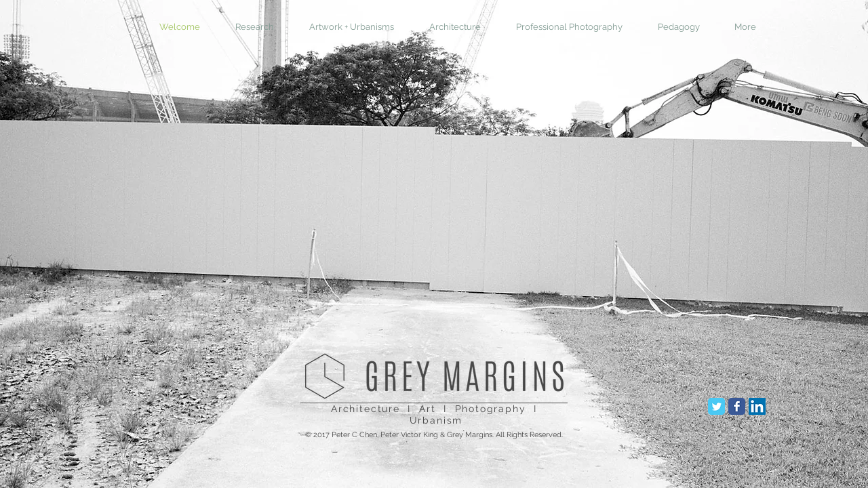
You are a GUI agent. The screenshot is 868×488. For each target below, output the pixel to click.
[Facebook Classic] (737, 406)
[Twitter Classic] (716, 406)
